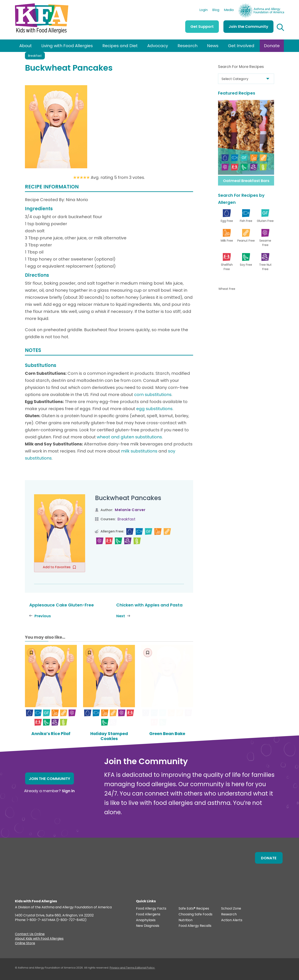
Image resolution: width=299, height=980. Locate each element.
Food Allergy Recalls (195, 926)
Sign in (68, 791)
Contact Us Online (30, 935)
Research (187, 46)
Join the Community (248, 26)
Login (203, 10)
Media (229, 10)
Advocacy (158, 46)
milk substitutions (139, 451)
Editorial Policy (145, 968)
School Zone (231, 909)
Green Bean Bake (167, 734)
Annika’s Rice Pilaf (51, 734)
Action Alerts (232, 920)
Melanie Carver (130, 510)
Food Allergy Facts (151, 909)
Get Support (202, 26)
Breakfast (35, 56)
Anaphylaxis (146, 920)
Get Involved (241, 46)
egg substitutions (154, 409)
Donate (272, 46)
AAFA (280, 5)
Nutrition (186, 920)
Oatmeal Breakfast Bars (246, 181)
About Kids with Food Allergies (39, 939)
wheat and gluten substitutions (129, 437)
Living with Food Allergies (67, 46)
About (26, 46)
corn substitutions (153, 395)
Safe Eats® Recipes (194, 909)
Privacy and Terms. (122, 968)
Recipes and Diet (120, 46)
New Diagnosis (148, 926)
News (213, 46)
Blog (216, 10)
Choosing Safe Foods (195, 914)
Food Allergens (148, 914)
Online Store (25, 944)
